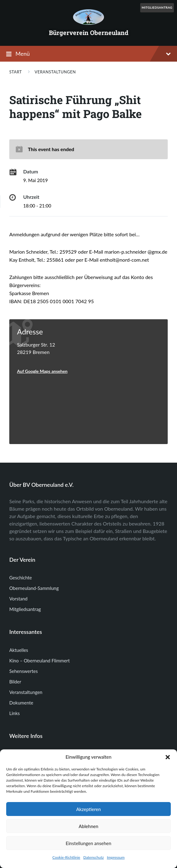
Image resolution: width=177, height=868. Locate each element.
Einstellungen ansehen (88, 843)
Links (15, 713)
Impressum (116, 857)
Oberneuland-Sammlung (34, 588)
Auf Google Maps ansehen (42, 371)
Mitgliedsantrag (157, 7)
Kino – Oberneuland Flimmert (39, 661)
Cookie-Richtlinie (66, 857)
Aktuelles (19, 650)
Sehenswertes (24, 671)
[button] (168, 757)
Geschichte (21, 578)
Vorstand (18, 599)
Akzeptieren (88, 809)
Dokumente (21, 703)
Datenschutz (93, 857)
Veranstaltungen (55, 72)
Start (16, 72)
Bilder (15, 682)
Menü (93, 54)
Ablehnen (88, 826)
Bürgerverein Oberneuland (89, 33)
